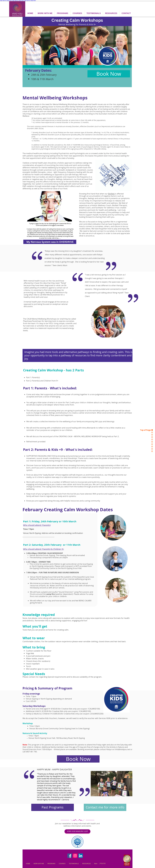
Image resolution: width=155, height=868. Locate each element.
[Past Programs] (53, 807)
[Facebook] (70, 856)
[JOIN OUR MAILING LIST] (77, 831)
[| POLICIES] (102, 863)
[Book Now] (109, 74)
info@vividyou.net (122, 749)
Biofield (111, 194)
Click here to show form (6, 1)
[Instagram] (75, 856)
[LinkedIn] (81, 856)
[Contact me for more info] (105, 807)
